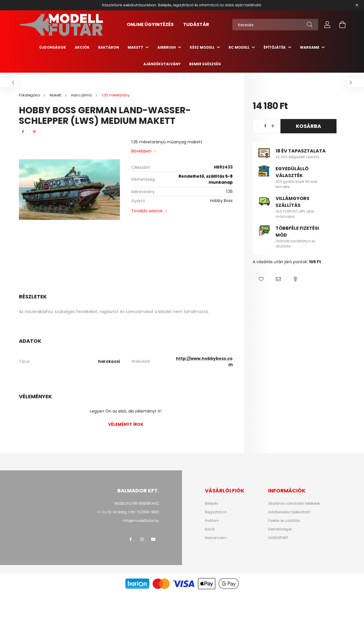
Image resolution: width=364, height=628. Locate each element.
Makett (136, 47)
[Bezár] (357, 5)
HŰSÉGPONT (278, 538)
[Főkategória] (30, 95)
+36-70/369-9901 (143, 512)
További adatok (147, 211)
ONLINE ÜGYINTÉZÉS (150, 24)
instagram (142, 539)
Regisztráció (216, 512)
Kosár (210, 529)
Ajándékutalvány (162, 64)
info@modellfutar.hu (141, 521)
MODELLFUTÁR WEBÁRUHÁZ (137, 503)
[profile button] (327, 25)
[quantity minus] (257, 126)
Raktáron (109, 47)
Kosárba (308, 126)
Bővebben (141, 151)
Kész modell (203, 47)
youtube (153, 539)
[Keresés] (275, 25)
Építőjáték (275, 47)
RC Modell (240, 47)
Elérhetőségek (280, 529)
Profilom (212, 521)
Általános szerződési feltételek (294, 504)
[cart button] (342, 25)
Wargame (310, 47)
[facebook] (23, 132)
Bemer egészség (205, 64)
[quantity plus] (273, 126)
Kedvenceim (216, 538)
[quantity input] (265, 126)
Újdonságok (53, 47)
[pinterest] (34, 132)
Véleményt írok (126, 424)
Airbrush (167, 47)
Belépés (212, 504)
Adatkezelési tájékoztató (289, 512)
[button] (261, 279)
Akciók (82, 47)
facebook (130, 539)
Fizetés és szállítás (284, 521)
